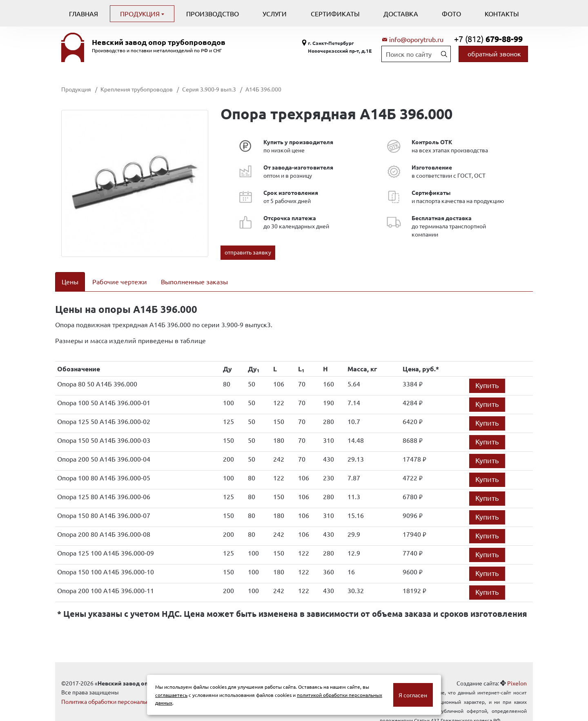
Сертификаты (335, 13)
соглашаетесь (171, 695)
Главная (84, 13)
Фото (451, 13)
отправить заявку (248, 252)
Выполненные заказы (194, 281)
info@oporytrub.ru (416, 39)
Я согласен (413, 695)
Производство (213, 13)
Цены (70, 281)
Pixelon (517, 672)
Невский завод (159, 42)
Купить (487, 374)
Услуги (275, 13)
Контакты (502, 13)
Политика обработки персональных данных (119, 691)
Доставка (401, 13)
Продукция (141, 13)
